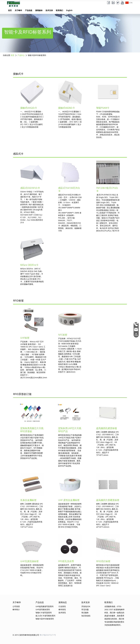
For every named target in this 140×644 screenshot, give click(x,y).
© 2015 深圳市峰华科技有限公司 (26, 635)
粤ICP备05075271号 (48, 635)
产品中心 (21, 55)
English (69, 10)
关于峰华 (18, 10)
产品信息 (29, 10)
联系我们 (59, 10)
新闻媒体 (39, 10)
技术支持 (49, 10)
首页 (10, 10)
